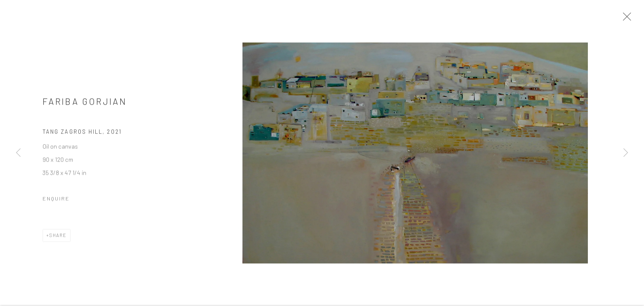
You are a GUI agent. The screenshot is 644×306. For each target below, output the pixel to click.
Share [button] (58, 238)
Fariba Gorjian (85, 105)
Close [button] (629, 19)
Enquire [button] (56, 201)
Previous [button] (18, 153)
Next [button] (626, 153)
